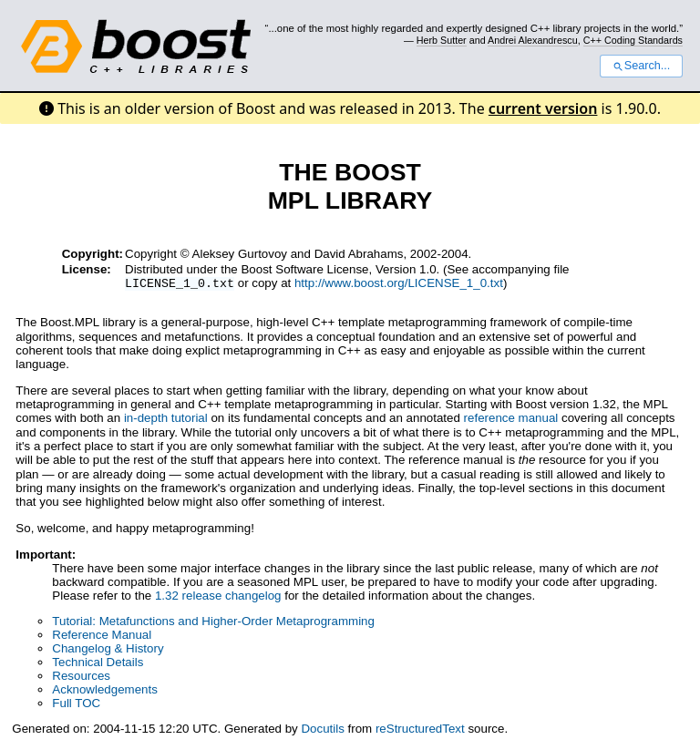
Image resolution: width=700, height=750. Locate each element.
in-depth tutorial (166, 420)
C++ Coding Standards (633, 40)
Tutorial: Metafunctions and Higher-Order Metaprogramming (213, 623)
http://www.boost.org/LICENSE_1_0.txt (399, 285)
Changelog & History (108, 650)
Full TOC (76, 705)
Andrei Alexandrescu (533, 40)
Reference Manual (102, 637)
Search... (641, 66)
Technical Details (98, 664)
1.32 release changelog (218, 597)
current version (543, 108)
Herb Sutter (442, 40)
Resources (81, 678)
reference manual (511, 420)
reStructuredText (420, 730)
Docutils (322, 730)
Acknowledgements (105, 691)
